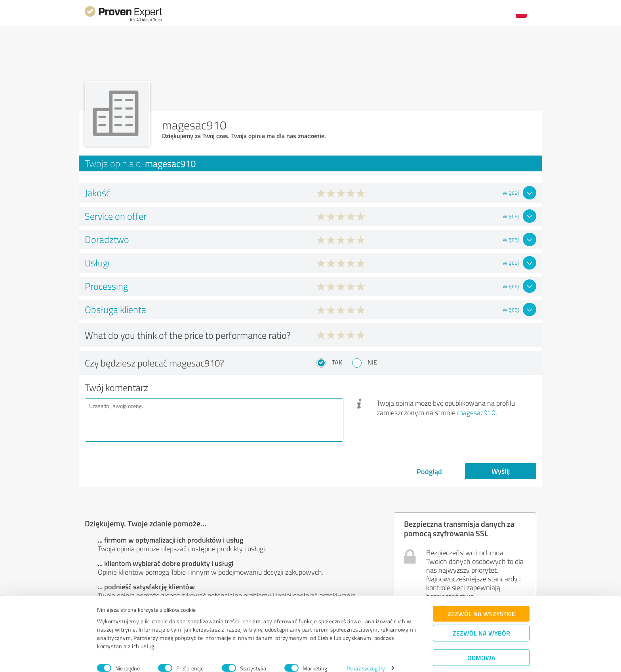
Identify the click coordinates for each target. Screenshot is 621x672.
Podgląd (429, 471)
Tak (337, 362)
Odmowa (481, 646)
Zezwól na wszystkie (481, 603)
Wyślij (501, 471)
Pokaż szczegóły (366, 657)
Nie (372, 362)
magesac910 (476, 412)
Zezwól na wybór (481, 622)
